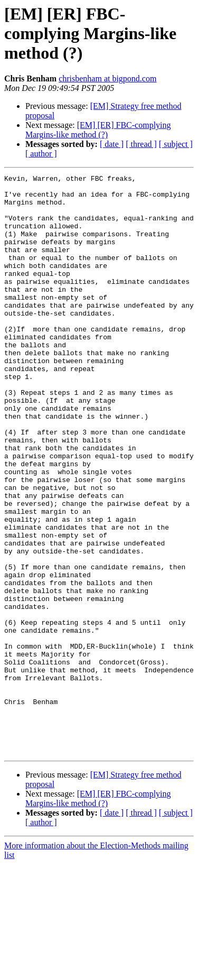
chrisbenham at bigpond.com (107, 78)
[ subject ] (176, 144)
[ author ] (41, 154)
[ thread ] (141, 144)
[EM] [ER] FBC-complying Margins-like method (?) (98, 130)
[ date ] (112, 144)
